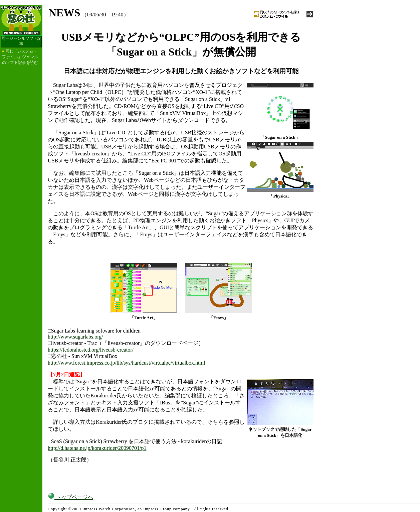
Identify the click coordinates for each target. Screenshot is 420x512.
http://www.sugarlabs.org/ (75, 337)
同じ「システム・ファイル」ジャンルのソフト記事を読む (20, 57)
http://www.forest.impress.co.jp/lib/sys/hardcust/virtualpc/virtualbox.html (126, 363)
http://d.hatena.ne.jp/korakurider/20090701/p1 (97, 448)
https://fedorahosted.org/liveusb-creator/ (91, 350)
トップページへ (70, 497)
